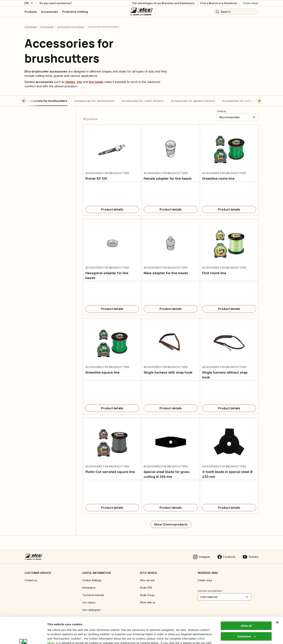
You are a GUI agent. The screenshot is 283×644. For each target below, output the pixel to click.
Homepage (31, 27)
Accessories (47, 27)
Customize (246, 612)
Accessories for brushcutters (46, 101)
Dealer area (205, 580)
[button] (31, 101)
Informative (89, 588)
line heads (96, 82)
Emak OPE (146, 588)
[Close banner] (277, 598)
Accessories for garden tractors (193, 101)
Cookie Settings (92, 580)
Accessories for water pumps (242, 101)
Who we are (147, 580)
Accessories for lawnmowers (94, 101)
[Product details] (112, 209)
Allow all (246, 601)
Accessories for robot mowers (143, 101)
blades (70, 82)
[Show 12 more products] (171, 524)
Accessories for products (71, 27)
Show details (56, 637)
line (79, 82)
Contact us (31, 580)
